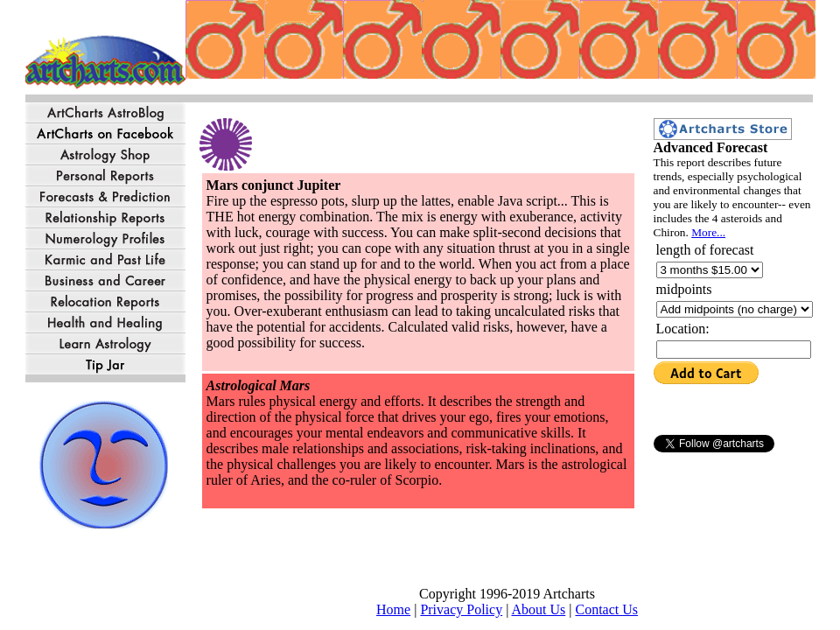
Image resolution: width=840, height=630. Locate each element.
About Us (538, 609)
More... (708, 232)
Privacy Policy (461, 609)
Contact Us (606, 609)
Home (393, 609)
